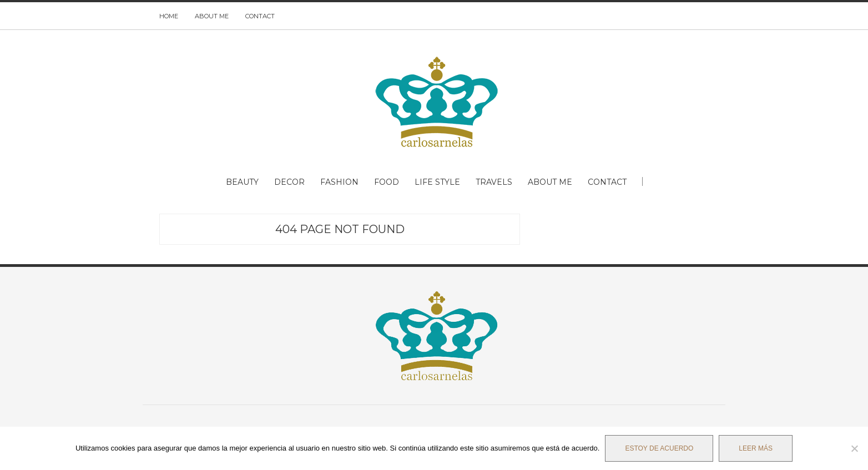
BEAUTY (242, 182)
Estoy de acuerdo (659, 448)
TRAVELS (494, 182)
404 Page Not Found (340, 229)
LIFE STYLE (437, 182)
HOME (169, 16)
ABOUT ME (212, 16)
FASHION (339, 182)
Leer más (756, 448)
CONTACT (260, 16)
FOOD (387, 182)
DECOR (289, 182)
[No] (854, 448)
